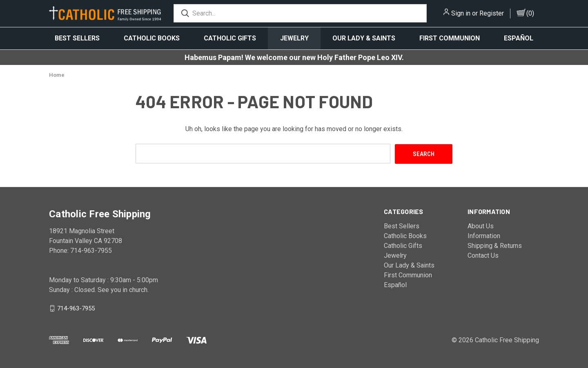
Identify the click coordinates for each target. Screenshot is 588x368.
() (530, 13)
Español (519, 38)
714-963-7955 (76, 308)
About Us (481, 226)
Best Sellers (77, 38)
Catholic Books (152, 38)
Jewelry (294, 38)
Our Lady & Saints (364, 38)
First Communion (450, 38)
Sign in (461, 13)
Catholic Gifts (230, 38)
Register (492, 13)
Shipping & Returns (495, 245)
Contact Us (483, 255)
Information (484, 235)
